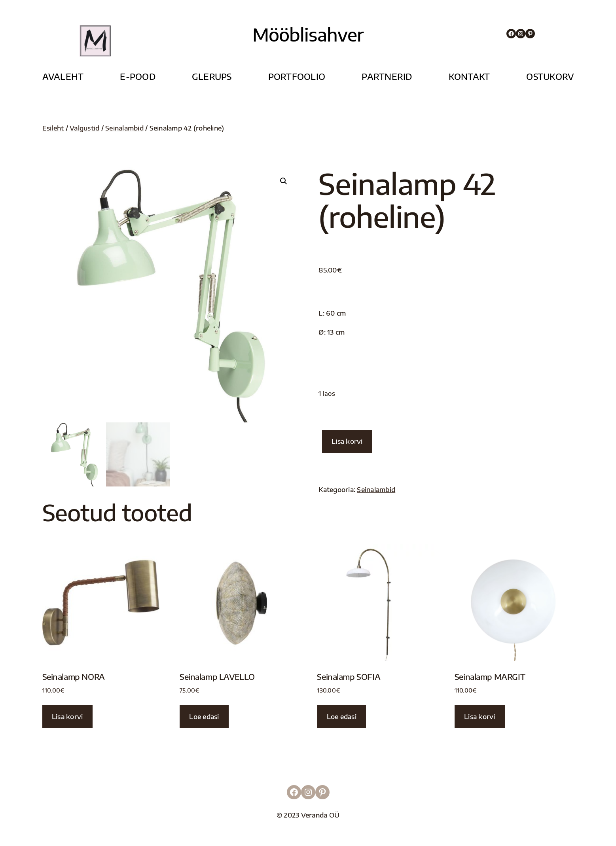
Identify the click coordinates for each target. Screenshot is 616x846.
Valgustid (84, 128)
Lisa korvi (347, 441)
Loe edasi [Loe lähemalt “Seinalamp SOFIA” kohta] (342, 716)
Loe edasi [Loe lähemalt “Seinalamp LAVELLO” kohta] (204, 716)
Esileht (53, 128)
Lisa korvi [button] (67, 716)
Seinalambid (124, 128)
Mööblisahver (308, 34)
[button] (284, 181)
